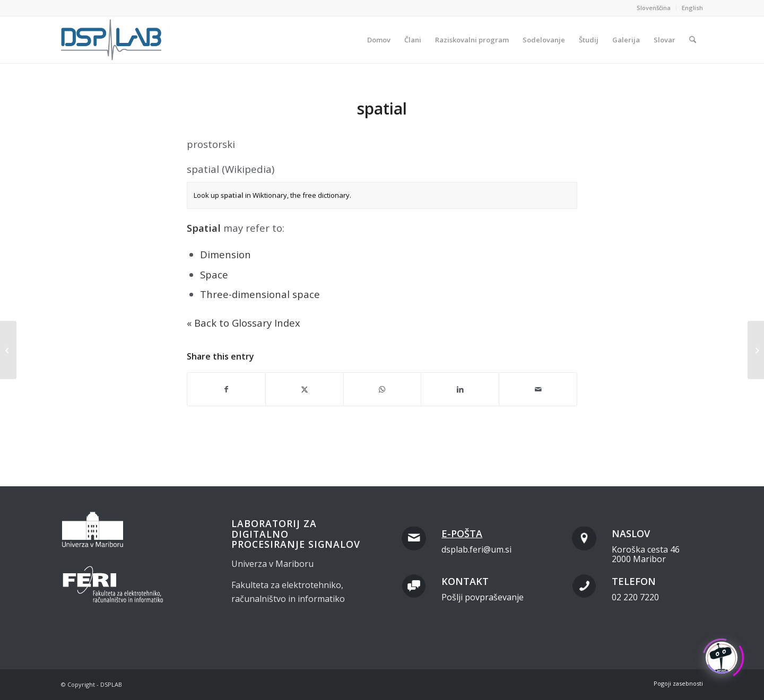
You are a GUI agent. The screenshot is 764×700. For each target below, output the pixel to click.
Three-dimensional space (260, 294)
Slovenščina (654, 8)
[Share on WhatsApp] (383, 389)
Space (214, 274)
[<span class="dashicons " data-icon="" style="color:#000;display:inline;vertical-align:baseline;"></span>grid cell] (8, 350)
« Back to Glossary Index (244, 323)
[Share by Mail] (538, 389)
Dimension (225, 254)
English (692, 8)
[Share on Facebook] (226, 389)
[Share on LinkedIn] (460, 389)
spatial (232, 195)
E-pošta (462, 533)
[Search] (693, 40)
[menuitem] (654, 8)
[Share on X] (305, 389)
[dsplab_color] (112, 40)
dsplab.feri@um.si (476, 549)
